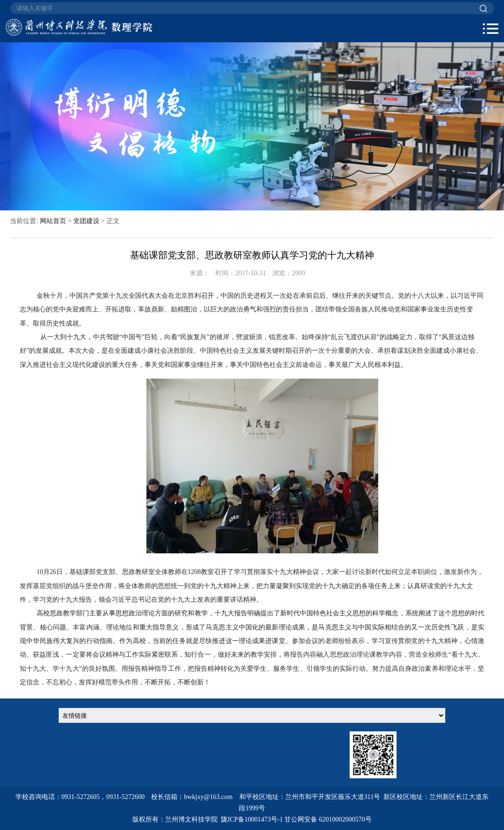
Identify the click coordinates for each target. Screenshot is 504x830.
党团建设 (86, 221)
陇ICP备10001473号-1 (252, 819)
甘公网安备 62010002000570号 (328, 819)
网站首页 (53, 221)
